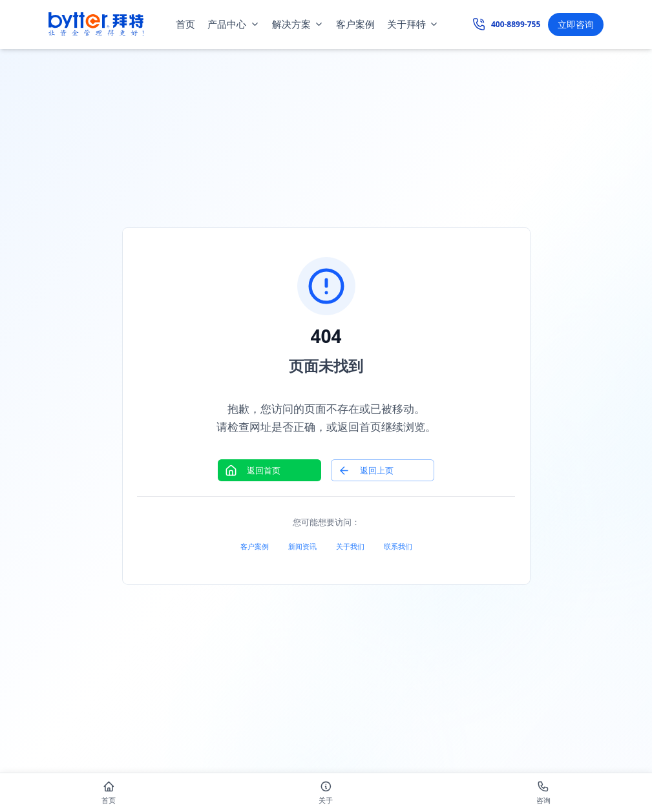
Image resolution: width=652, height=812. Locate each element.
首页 (185, 24)
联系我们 (398, 546)
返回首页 (253, 471)
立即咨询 (576, 24)
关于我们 (350, 546)
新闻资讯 (302, 546)
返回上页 (366, 471)
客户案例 (355, 24)
